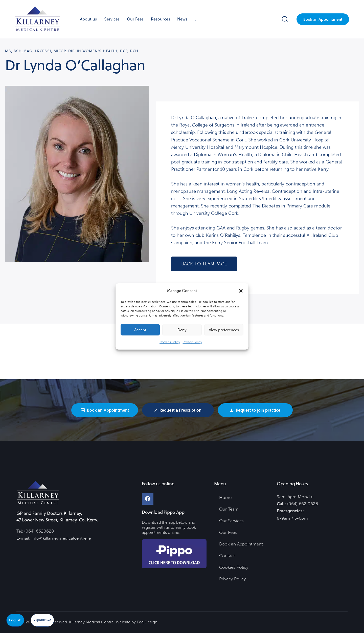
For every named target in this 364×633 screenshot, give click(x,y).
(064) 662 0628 (303, 504)
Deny (182, 330)
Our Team (229, 509)
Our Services (231, 521)
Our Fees (228, 532)
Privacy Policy (192, 342)
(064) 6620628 (39, 531)
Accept (140, 330)
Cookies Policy (170, 342)
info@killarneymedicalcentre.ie (61, 538)
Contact (227, 556)
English (15, 620)
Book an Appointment (241, 544)
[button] (241, 291)
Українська (42, 620)
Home (225, 497)
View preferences (224, 330)
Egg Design (147, 622)
